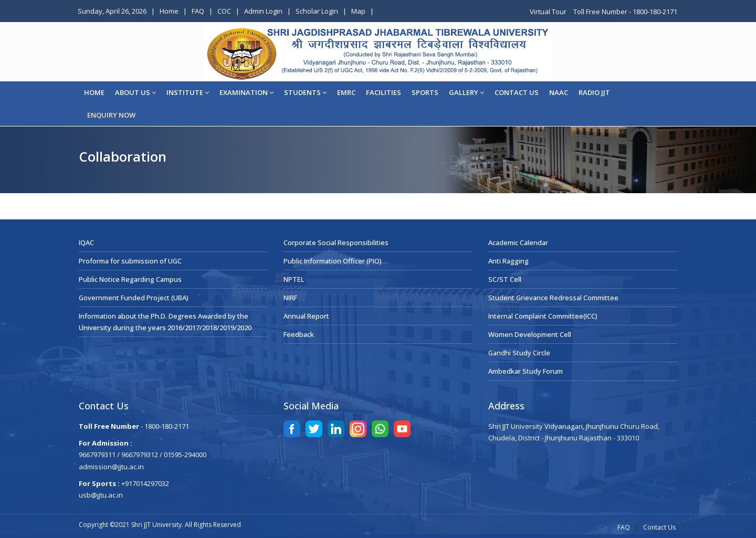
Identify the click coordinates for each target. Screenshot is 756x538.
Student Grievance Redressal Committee (553, 298)
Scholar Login (317, 11)
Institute (188, 92)
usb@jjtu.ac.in (101, 495)
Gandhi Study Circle (519, 353)
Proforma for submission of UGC (130, 261)
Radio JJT (594, 92)
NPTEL (294, 279)
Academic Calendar (518, 242)
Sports (425, 92)
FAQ (198, 11)
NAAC (559, 92)
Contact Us (659, 527)
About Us (135, 92)
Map (358, 11)
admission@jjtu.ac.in (111, 467)
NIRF (290, 298)
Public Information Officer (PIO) (333, 261)
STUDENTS (305, 92)
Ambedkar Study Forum (526, 371)
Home (169, 11)
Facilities (384, 92)
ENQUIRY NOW (111, 115)
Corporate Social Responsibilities (336, 242)
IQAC (86, 242)
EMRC (346, 92)
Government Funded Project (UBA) (134, 298)
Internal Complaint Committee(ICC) (543, 316)
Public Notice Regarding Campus (130, 279)
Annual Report (306, 316)
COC (224, 11)
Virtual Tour (549, 12)
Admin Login (263, 11)
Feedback (299, 334)
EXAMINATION (246, 92)
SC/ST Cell (505, 279)
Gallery (466, 92)
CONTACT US (517, 92)
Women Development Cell (530, 334)
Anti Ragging (508, 261)
